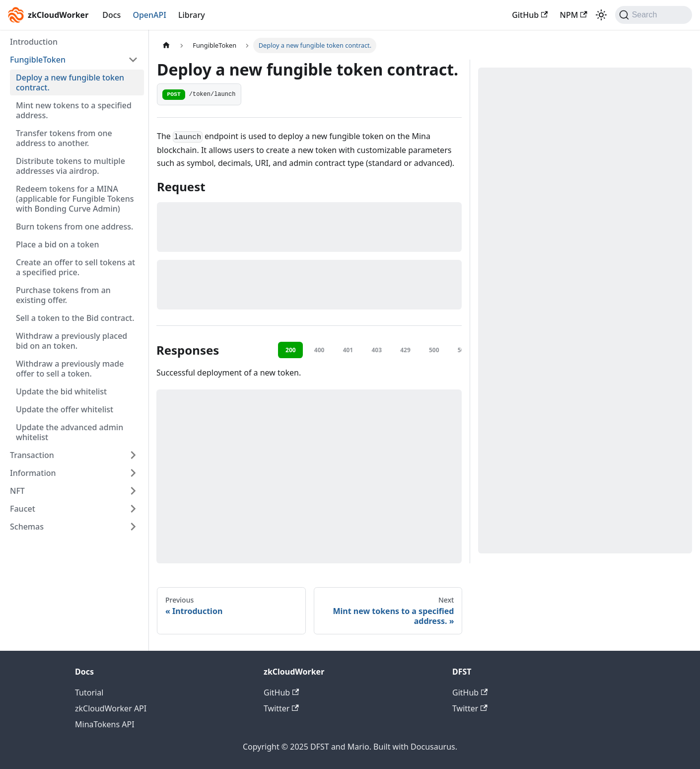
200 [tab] (291, 350)
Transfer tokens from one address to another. (64, 138)
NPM (573, 15)
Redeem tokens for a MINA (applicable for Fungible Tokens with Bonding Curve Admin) (75, 199)
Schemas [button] (27, 527)
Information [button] (33, 473)
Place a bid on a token (57, 244)
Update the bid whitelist (61, 391)
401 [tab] (348, 350)
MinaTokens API (105, 724)
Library (192, 15)
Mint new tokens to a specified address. (74, 110)
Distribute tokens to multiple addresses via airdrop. (70, 166)
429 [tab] (405, 350)
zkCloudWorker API (111, 708)
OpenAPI (149, 15)
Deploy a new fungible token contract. (70, 82)
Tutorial (89, 692)
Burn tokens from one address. (74, 227)
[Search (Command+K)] (654, 15)
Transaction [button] (32, 455)
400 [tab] (319, 350)
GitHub (530, 15)
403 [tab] (377, 350)
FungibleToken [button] (38, 60)
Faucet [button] (23, 509)
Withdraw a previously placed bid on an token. (71, 341)
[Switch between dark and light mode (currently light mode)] (601, 15)
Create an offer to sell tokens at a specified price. (75, 267)
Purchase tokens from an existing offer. (63, 295)
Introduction (34, 42)
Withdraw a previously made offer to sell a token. (70, 369)
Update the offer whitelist (65, 409)
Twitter (281, 708)
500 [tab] (434, 350)
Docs (111, 15)
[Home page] (166, 45)
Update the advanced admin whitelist (70, 432)
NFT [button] (17, 491)
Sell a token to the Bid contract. (75, 318)
